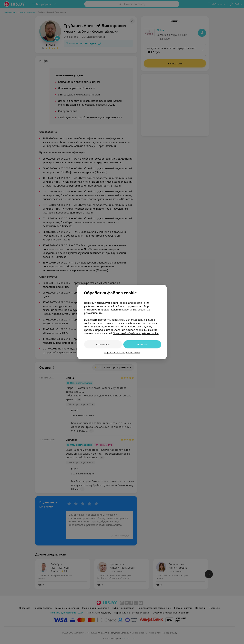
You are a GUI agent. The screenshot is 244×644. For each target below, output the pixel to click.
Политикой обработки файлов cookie (136, 333)
